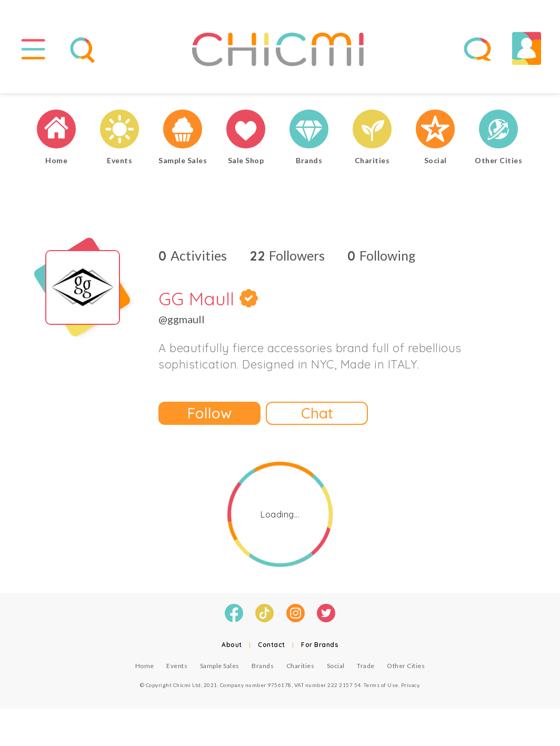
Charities (301, 666)
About (232, 645)
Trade (366, 666)
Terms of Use (381, 685)
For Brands (320, 645)
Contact (272, 645)
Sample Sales (220, 666)
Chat (317, 413)
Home (145, 666)
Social (336, 666)
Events (177, 666)
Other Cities (406, 666)
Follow (209, 413)
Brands (263, 666)
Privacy (410, 685)
